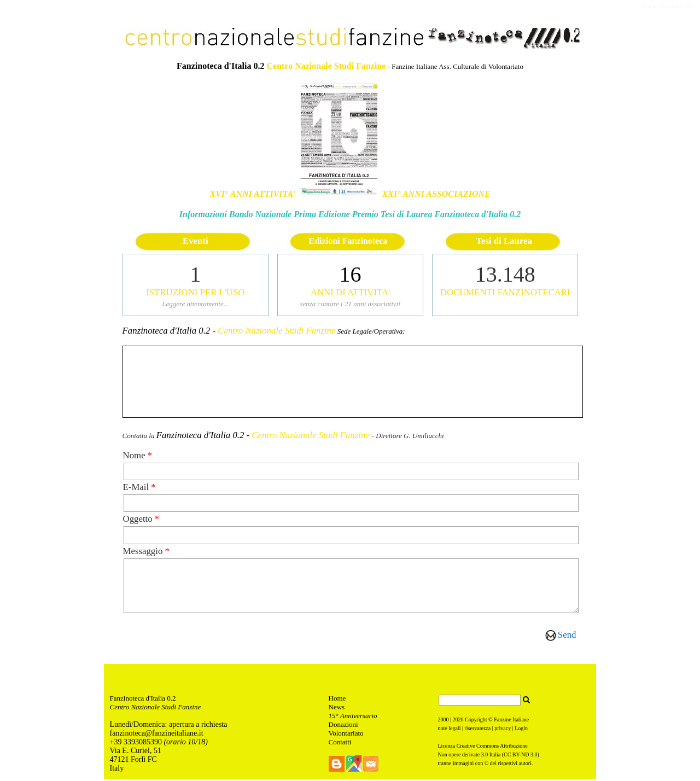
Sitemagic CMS (678, 6)
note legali (450, 730)
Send (567, 635)
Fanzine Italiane (511, 721)
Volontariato (346, 735)
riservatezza (477, 730)
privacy (503, 730)
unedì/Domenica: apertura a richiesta (171, 726)
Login (521, 730)
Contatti (340, 744)
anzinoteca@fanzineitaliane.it (157, 735)
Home (337, 700)
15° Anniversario (353, 717)
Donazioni (343, 726)
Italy (117, 770)
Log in (650, 6)
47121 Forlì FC (133, 761)
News (337, 709)
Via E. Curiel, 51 (137, 752)
